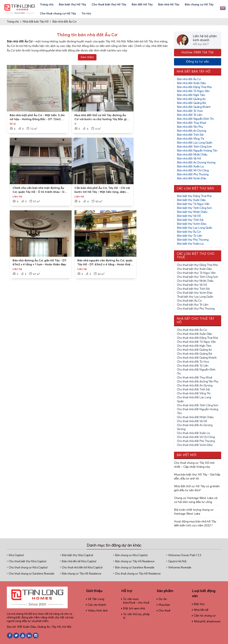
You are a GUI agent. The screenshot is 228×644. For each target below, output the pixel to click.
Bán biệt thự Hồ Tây (73, 5)
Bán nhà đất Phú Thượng (193, 174)
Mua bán (164, 605)
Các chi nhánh (97, 605)
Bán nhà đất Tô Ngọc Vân (193, 91)
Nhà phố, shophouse (207, 621)
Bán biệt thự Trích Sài (190, 220)
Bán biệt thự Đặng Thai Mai (194, 196)
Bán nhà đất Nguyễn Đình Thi (195, 119)
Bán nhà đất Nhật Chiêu (192, 155)
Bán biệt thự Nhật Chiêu (192, 212)
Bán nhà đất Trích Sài (190, 135)
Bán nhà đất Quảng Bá (191, 103)
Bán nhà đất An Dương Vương (196, 163)
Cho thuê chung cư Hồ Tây (58, 14)
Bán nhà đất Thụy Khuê (192, 123)
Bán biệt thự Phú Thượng (193, 240)
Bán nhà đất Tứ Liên (190, 115)
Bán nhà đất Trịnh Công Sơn (194, 147)
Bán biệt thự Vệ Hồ (189, 216)
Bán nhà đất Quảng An (191, 99)
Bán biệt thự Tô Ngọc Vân (193, 204)
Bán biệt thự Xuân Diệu (191, 200)
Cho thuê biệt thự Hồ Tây (109, 5)
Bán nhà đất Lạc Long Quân (195, 143)
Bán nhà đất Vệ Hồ (189, 159)
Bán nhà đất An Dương (192, 131)
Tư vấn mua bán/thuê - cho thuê (136, 601)
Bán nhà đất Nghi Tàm (191, 95)
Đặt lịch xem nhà (134, 608)
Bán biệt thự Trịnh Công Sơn (194, 208)
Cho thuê (164, 611)
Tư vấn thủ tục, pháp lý (136, 616)
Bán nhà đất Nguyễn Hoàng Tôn (197, 151)
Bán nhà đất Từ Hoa (190, 111)
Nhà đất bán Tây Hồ (36, 22)
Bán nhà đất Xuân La (190, 167)
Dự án (163, 599)
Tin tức (86, 14)
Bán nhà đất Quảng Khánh (194, 107)
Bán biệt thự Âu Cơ (189, 232)
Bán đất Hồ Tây (142, 5)
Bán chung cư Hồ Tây (199, 5)
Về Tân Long (96, 599)
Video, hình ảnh (98, 611)
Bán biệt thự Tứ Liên (189, 236)
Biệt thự (199, 604)
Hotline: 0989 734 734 (197, 52)
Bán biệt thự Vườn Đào (192, 224)
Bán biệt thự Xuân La (190, 244)
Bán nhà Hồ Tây (169, 5)
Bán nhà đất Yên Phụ (190, 127)
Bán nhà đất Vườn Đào (192, 178)
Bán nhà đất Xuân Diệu (191, 83)
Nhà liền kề (201, 610)
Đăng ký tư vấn (197, 62)
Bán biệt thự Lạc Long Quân (195, 228)
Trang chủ (47, 5)
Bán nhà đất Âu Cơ (64, 22)
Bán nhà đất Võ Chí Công (193, 170)
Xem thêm (87, 57)
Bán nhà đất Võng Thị (190, 139)
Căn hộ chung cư (205, 616)
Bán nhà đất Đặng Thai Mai (194, 87)
